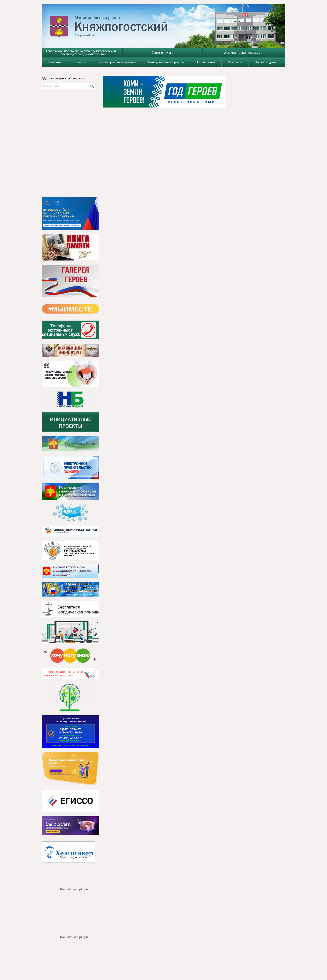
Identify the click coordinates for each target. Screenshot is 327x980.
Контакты (235, 62)
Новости (80, 62)
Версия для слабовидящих (64, 78)
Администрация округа (242, 53)
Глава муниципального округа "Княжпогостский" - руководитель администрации (83, 53)
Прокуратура (265, 62)
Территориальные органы (117, 62)
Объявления (206, 62)
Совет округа (162, 53)
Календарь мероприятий (166, 62)
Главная (55, 62)
